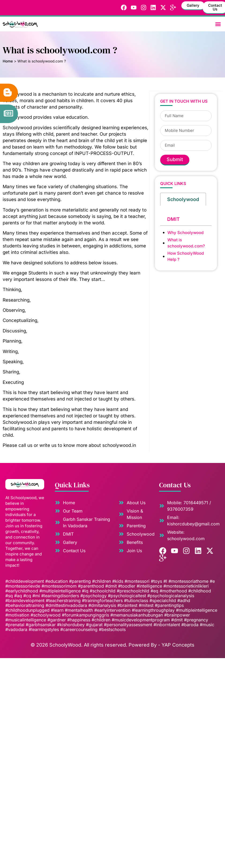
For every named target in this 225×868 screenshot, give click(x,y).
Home (8, 61)
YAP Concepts (178, 645)
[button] (218, 24)
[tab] (183, 199)
